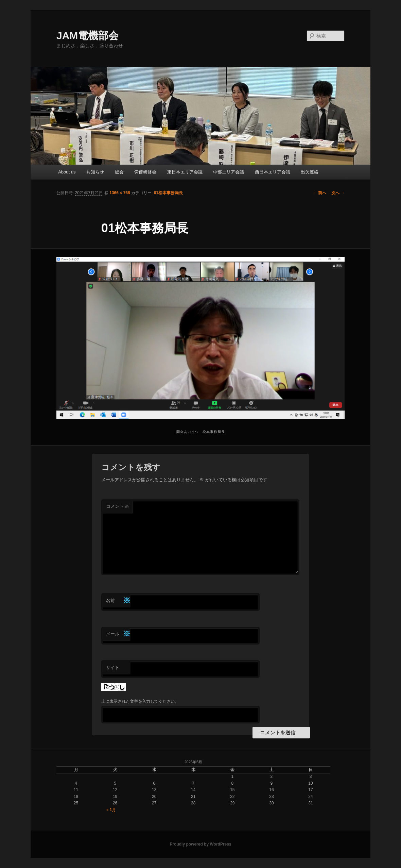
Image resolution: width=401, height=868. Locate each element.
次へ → (338, 193)
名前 (118, 601)
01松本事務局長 (168, 193)
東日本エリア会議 (185, 172)
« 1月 (111, 810)
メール (118, 634)
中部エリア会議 (229, 172)
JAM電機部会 (88, 36)
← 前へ (319, 193)
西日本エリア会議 (273, 172)
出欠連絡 (310, 172)
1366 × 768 (120, 193)
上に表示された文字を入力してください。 (140, 701)
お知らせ (95, 172)
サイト (113, 667)
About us (67, 172)
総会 (119, 172)
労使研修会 (145, 172)
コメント (118, 506)
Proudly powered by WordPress (200, 844)
